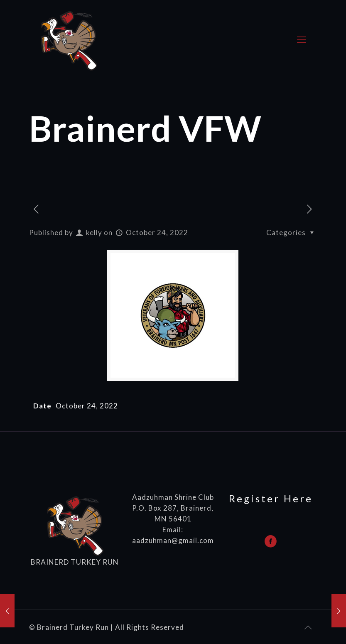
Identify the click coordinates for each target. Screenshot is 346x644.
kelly (94, 232)
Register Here (271, 498)
